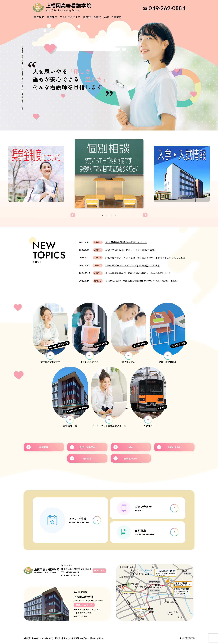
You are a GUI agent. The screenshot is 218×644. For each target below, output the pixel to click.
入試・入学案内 (112, 17)
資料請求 (87, 458)
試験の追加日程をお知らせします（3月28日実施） (131, 250)
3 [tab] (112, 215)
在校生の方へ (131, 458)
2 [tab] (108, 215)
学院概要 (39, 17)
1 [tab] (104, 215)
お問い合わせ (174, 447)
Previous (73, 215)
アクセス (99, 571)
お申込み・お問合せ (88, 638)
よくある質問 (74, 638)
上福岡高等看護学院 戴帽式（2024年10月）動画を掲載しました (138, 273)
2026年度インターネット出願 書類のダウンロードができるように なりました (145, 258)
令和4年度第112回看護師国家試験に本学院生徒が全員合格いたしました (141, 281)
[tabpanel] (109, 174)
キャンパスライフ (70, 17)
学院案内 (52, 17)
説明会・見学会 (92, 17)
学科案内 (35, 638)
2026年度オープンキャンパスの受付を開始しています (133, 265)
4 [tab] (116, 215)
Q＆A (131, 447)
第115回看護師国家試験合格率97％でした (126, 242)
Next (145, 215)
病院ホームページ (84, 605)
